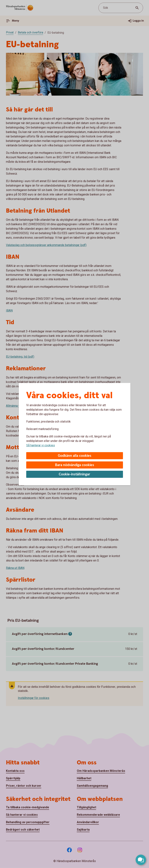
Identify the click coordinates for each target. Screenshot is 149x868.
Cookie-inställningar (74, 474)
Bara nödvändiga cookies (75, 465)
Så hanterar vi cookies (41, 445)
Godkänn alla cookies (75, 456)
